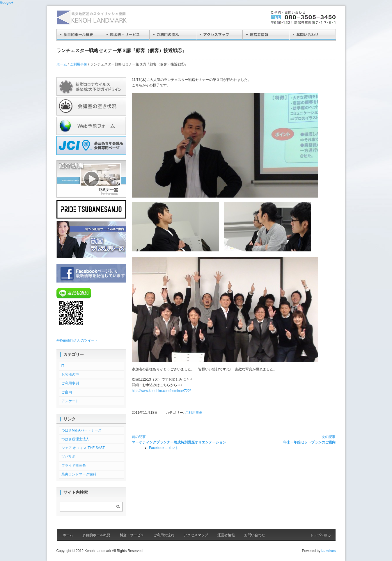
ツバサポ (68, 457)
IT (63, 366)
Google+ (7, 3)
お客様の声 (70, 374)
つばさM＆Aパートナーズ (81, 430)
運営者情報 (226, 535)
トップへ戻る (320, 535)
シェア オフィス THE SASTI (84, 448)
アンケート (70, 401)
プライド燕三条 (74, 466)
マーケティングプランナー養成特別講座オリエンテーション (179, 439)
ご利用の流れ (164, 535)
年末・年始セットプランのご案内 (309, 439)
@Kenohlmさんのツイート (77, 340)
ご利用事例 (79, 64)
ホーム (62, 64)
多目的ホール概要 (96, 535)
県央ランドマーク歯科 (79, 474)
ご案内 (67, 392)
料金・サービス (132, 535)
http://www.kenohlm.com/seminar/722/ (161, 391)
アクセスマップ (196, 535)
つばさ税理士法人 (75, 439)
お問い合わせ (255, 535)
